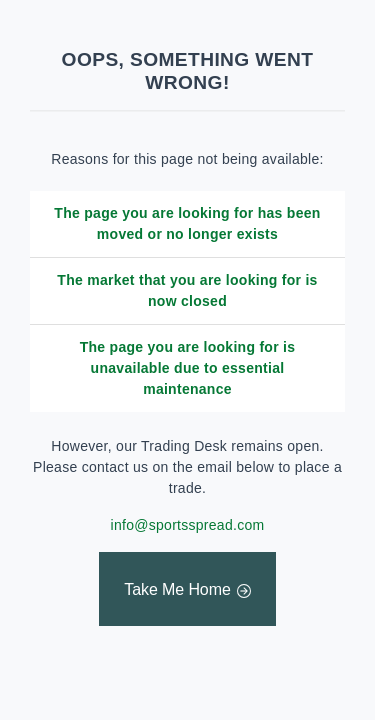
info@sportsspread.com (188, 525)
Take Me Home (177, 589)
